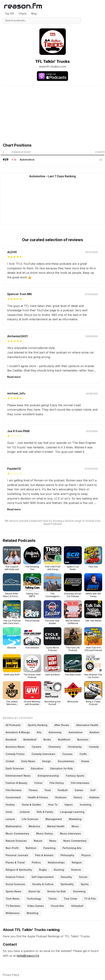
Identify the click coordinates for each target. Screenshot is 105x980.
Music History (45, 834)
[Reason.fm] (23, 6)
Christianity (75, 747)
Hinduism (61, 797)
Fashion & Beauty (16, 783)
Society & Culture (43, 884)
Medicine (34, 826)
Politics (36, 862)
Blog (34, 13)
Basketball (30, 739)
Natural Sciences (16, 841)
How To (53, 805)
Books (47, 739)
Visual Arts (57, 906)
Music (75, 826)
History (78, 797)
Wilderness (13, 913)
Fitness (33, 790)
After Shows (62, 725)
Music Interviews (70, 834)
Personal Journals (17, 855)
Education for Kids (62, 768)
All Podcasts (13, 725)
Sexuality (66, 877)
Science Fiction (15, 877)
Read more (14, 377)
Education (37, 768)
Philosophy (67, 855)
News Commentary (75, 841)
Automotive (27, 160)
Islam (9, 812)
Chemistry (55, 747)
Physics (86, 855)
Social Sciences (15, 884)
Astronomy (55, 732)
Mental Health (56, 826)
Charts (23, 13)
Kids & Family (45, 812)
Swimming (79, 891)
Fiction (38, 783)
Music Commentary (17, 834)
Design (47, 761)
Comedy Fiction (15, 754)
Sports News (13, 891)
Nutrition (31, 848)
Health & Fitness (38, 797)
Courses (67, 754)
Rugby (43, 870)
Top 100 (9, 13)
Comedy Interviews (43, 754)
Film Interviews (80, 783)
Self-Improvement (43, 877)
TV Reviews (13, 906)
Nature (38, 841)
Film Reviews (14, 790)
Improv (69, 805)
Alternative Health (87, 725)
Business (83, 739)
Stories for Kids (57, 891)
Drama (85, 761)
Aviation (94, 732)
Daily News (28, 761)
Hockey (10, 805)
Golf (93, 790)
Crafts (83, 754)
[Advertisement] (52, 110)
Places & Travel (15, 862)
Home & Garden (31, 805)
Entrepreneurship (48, 776)
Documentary (66, 761)
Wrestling (32, 913)
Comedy (94, 747)
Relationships (56, 862)
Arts (39, 732)
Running (59, 870)
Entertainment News (18, 776)
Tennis (52, 899)
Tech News (13, 899)
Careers (36, 747)
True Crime (70, 899)
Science (76, 870)
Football (63, 790)
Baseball (11, 739)
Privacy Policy (11, 975)
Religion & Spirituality (19, 870)
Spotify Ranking (38, 725)
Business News (15, 747)
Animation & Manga (18, 732)
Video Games (36, 906)
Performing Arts (72, 848)
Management (54, 819)
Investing (86, 805)
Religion (77, 862)
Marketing (75, 819)
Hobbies (94, 797)
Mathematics (14, 826)
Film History (57, 783)
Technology (34, 899)
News (53, 841)
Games (79, 790)
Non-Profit (12, 848)
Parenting (49, 848)
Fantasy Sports (75, 776)
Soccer (83, 877)
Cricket (10, 761)
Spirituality (67, 884)
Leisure (10, 819)
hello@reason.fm (28, 956)
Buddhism (64, 739)
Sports (85, 884)
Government (13, 797)
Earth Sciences (15, 768)
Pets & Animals (44, 855)
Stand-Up (34, 891)
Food (48, 790)
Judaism (24, 812)
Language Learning (72, 812)
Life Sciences (30, 819)
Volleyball (77, 906)
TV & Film (90, 899)
